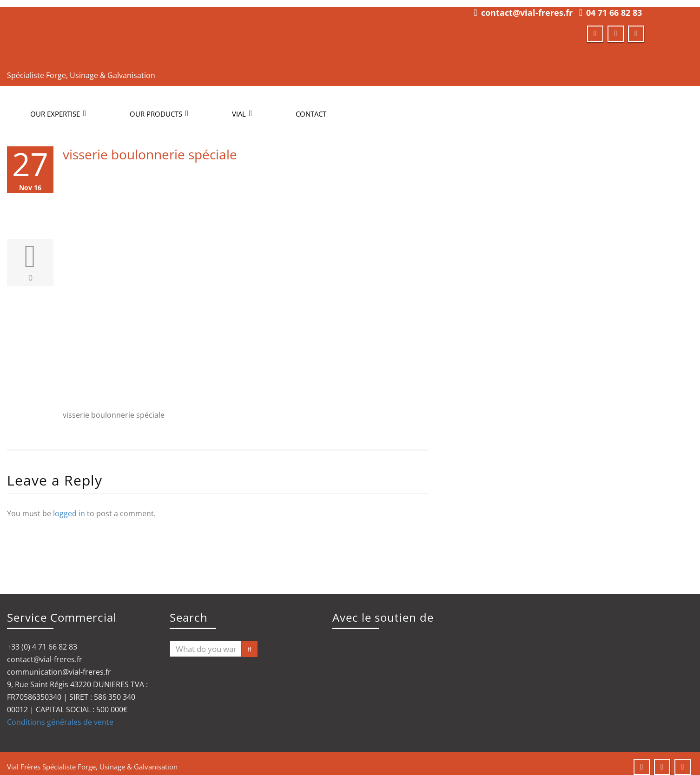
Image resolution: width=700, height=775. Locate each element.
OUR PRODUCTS (159, 107)
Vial (242, 107)
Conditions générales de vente (60, 715)
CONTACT (311, 107)
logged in (69, 506)
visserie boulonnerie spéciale (150, 147)
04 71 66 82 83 (614, 6)
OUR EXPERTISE (58, 107)
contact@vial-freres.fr (527, 6)
